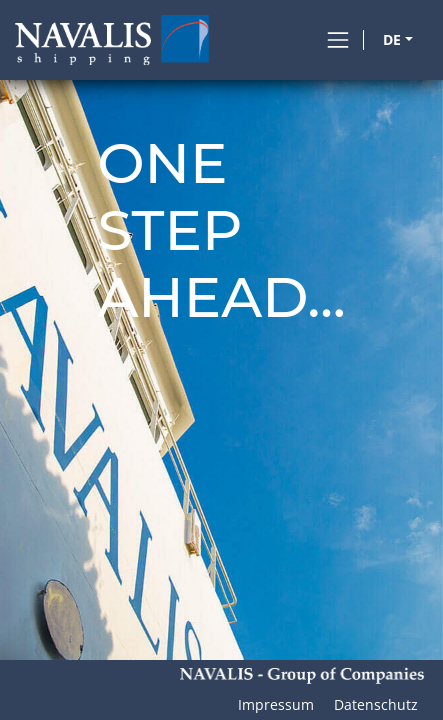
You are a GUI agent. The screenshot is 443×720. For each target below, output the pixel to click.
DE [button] (392, 39)
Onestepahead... (221, 230)
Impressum (276, 704)
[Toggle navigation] (338, 40)
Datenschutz (376, 704)
